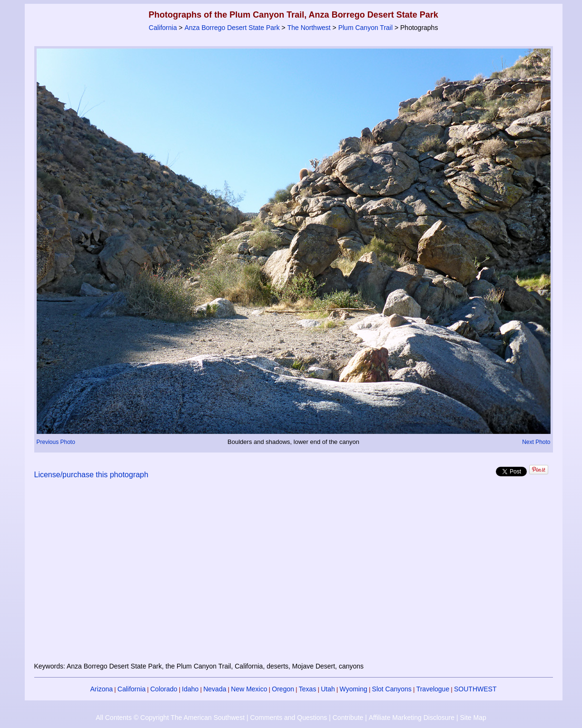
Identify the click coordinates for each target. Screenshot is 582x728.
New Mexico (249, 689)
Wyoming (354, 689)
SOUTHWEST (475, 689)
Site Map (473, 718)
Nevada (215, 689)
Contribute (348, 718)
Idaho (190, 689)
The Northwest (309, 28)
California (163, 28)
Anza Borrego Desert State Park (232, 28)
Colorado (164, 689)
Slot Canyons (392, 689)
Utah (328, 689)
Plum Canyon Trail (365, 28)
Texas (308, 689)
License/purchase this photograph (91, 475)
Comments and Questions (288, 718)
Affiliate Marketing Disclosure (412, 718)
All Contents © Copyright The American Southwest (170, 718)
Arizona (102, 689)
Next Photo (536, 442)
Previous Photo (56, 442)
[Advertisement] (294, 576)
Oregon (283, 689)
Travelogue (433, 689)
